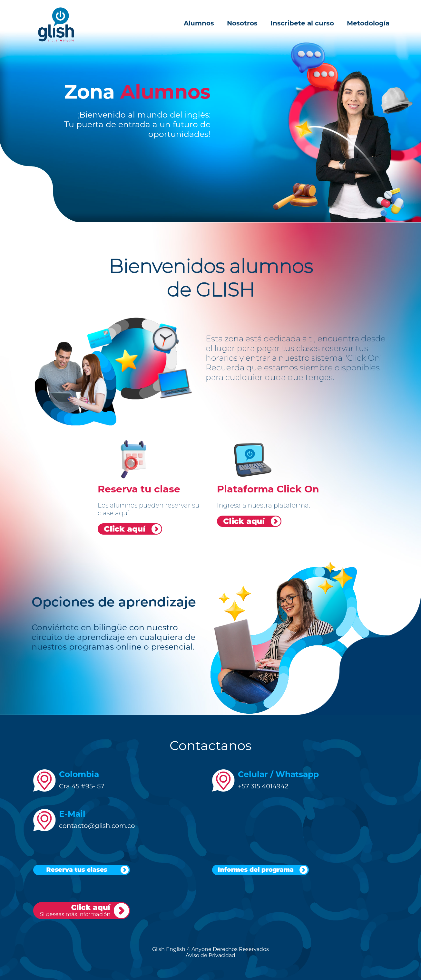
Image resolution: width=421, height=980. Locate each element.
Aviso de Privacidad (210, 955)
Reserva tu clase (139, 489)
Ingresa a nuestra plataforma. (264, 505)
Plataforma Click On (268, 489)
